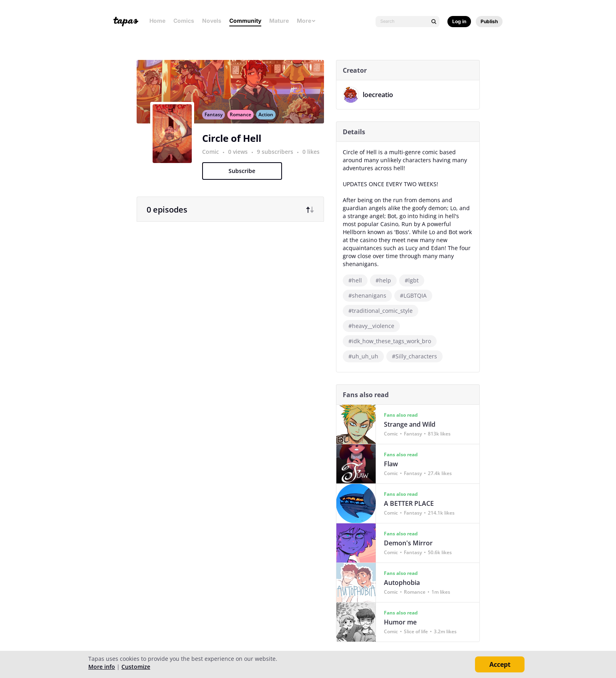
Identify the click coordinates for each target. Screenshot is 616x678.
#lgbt (414, 280)
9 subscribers (278, 158)
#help (386, 280)
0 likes (313, 158)
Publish (489, 21)
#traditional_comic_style (383, 311)
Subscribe (244, 178)
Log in (459, 21)
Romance (243, 121)
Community (245, 21)
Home (157, 21)
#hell (358, 280)
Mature (279, 21)
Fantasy (216, 121)
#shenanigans (370, 295)
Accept (500, 664)
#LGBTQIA (416, 295)
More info (102, 667)
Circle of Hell (234, 145)
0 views (241, 158)
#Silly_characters (417, 356)
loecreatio (380, 95)
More (306, 21)
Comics (184, 21)
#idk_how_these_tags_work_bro (392, 341)
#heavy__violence (374, 326)
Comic (213, 158)
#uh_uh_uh (366, 356)
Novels (212, 21)
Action (268, 121)
